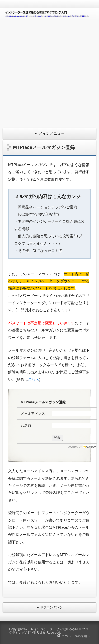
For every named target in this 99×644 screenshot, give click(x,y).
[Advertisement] (49, 73)
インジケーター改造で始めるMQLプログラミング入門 (49, 631)
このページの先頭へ (74, 636)
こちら (34, 379)
